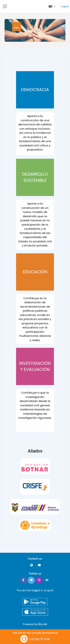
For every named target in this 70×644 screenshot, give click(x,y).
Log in (65, 6)
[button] (52, 6)
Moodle (43, 624)
